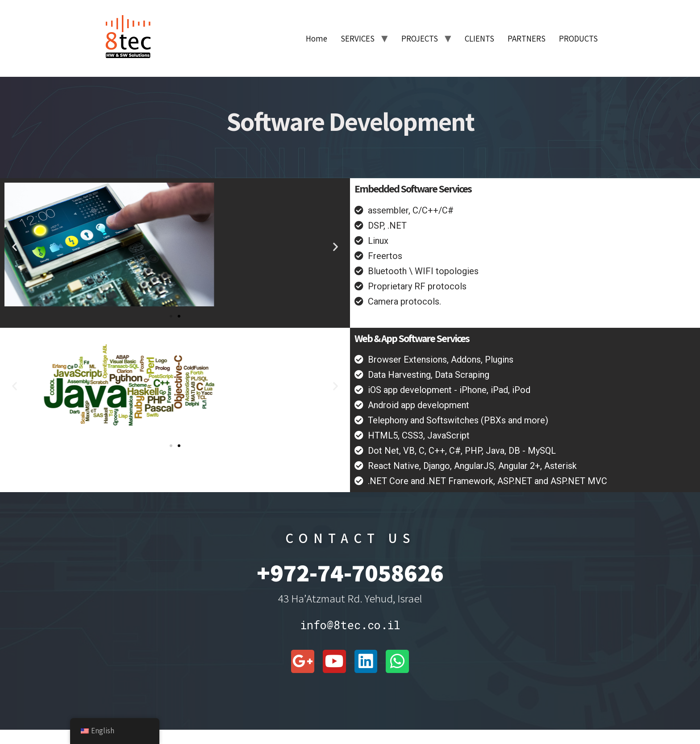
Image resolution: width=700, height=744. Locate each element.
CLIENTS (479, 38)
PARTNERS (527, 38)
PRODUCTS (578, 38)
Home (317, 38)
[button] (15, 246)
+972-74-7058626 (350, 573)
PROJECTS (420, 38)
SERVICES (358, 38)
